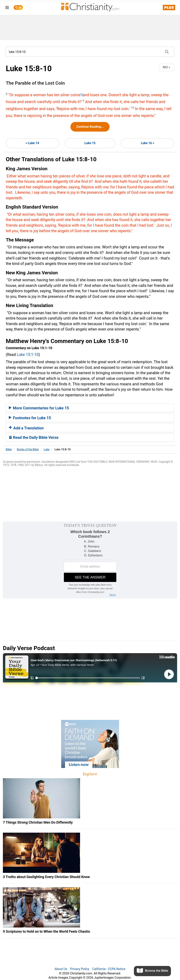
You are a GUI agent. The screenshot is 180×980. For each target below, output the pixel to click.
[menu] (7, 8)
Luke (47, 449)
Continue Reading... (90, 127)
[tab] (90, 408)
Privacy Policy (80, 969)
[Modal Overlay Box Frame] (90, 560)
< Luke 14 (33, 143)
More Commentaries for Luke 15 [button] (39, 408)
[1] (81, 95)
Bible (9, 449)
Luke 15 (90, 143)
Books (28, 449)
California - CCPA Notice (109, 969)
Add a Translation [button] (26, 428)
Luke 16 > (147, 143)
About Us (61, 969)
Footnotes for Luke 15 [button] (30, 418)
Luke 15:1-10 (28, 355)
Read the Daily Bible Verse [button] (34, 437)
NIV (166, 67)
